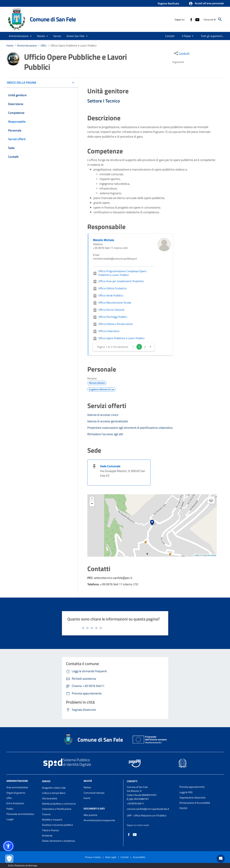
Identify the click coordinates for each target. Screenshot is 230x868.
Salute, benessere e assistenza (58, 841)
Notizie (87, 787)
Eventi (87, 798)
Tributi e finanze (50, 830)
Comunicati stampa (94, 793)
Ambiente (47, 836)
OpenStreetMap (210, 555)
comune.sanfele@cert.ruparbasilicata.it (148, 809)
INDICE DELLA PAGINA (23, 83)
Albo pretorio (90, 815)
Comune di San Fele (53, 19)
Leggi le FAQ (186, 792)
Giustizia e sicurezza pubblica (57, 825)
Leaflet (197, 555)
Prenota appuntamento (192, 787)
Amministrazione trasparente (99, 820)
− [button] (92, 504)
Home (10, 45)
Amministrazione (27, 45)
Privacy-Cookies (93, 857)
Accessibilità (139, 857)
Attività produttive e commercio (59, 804)
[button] (206, 4)
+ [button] (92, 499)
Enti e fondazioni (15, 803)
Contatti (132, 781)
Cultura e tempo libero (54, 793)
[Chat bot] (221, 859)
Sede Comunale (110, 466)
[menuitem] (170, 36)
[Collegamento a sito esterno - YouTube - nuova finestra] (197, 19)
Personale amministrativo (20, 814)
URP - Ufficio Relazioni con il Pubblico (147, 815)
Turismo (46, 814)
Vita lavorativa (50, 798)
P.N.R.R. (183, 808)
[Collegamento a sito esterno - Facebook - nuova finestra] (191, 19)
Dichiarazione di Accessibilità (195, 803)
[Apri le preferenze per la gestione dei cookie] (9, 859)
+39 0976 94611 (135, 803)
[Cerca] (220, 19)
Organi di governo (16, 793)
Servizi (46, 781)
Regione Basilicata (168, 3)
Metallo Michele (103, 240)
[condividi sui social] (181, 53)
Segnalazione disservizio (192, 798)
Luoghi (10, 819)
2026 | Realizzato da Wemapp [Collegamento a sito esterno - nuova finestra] (22, 865)
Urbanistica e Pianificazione (57, 809)
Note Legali (111, 857)
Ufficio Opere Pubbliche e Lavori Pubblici (74, 45)
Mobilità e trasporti (52, 820)
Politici (10, 809)
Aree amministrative (17, 787)
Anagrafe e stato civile (54, 788)
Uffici (44, 45)
